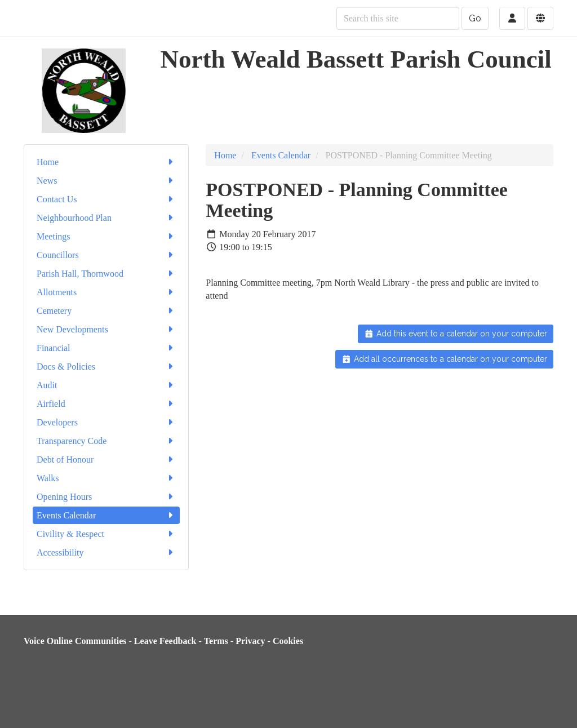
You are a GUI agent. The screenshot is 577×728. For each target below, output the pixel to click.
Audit (106, 385)
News (106, 181)
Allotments (106, 292)
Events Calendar (106, 515)
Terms (216, 641)
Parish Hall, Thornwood (106, 274)
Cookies (288, 641)
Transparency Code (106, 441)
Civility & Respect (106, 534)
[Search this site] (398, 18)
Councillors (106, 255)
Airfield (106, 404)
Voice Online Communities (75, 641)
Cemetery (106, 311)
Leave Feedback (165, 641)
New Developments (106, 329)
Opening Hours (106, 497)
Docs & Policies (106, 367)
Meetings (106, 236)
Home (106, 162)
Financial (106, 348)
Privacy (250, 641)
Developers (106, 422)
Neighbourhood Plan (106, 218)
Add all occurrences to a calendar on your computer (444, 359)
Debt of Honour (106, 460)
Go (475, 18)
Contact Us (106, 199)
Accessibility (106, 552)
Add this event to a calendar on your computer (456, 334)
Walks (106, 478)
